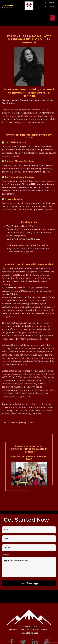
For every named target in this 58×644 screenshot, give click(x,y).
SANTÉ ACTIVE (29, 626)
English (52, 3)
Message (5, 555)
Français (52, 6)
